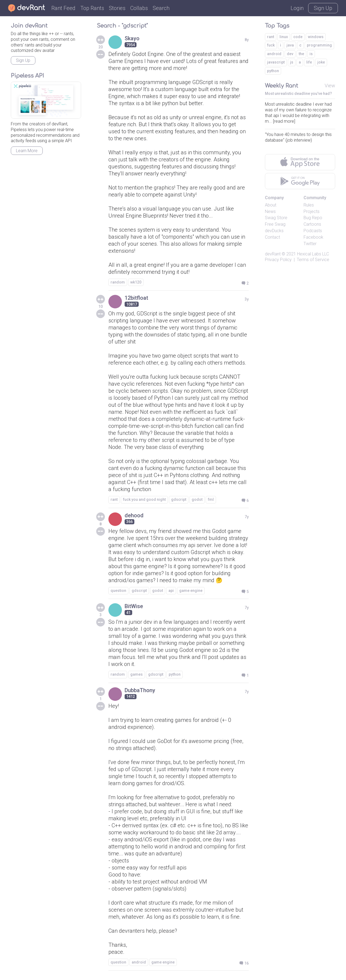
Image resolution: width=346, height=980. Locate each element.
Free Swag (275, 224)
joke (321, 62)
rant (114, 499)
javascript (276, 62)
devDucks (274, 231)
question (118, 591)
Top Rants (92, 8)
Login (297, 8)
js (292, 62)
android (139, 962)
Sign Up (323, 8)
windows (316, 37)
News (270, 211)
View (330, 86)
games (137, 674)
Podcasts (313, 231)
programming (319, 45)
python (175, 674)
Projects (312, 211)
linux (284, 37)
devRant (273, 254)
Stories (117, 8)
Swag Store (276, 218)
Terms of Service (313, 260)
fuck (271, 45)
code (298, 37)
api (171, 591)
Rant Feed (63, 8)
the (301, 54)
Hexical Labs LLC (313, 254)
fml (211, 499)
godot (197, 499)
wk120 (136, 282)
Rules (309, 205)
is (311, 54)
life (309, 62)
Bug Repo (313, 218)
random (118, 282)
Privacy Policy (278, 260)
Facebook (313, 237)
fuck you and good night (144, 499)
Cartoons (312, 224)
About (271, 205)
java (290, 45)
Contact (272, 237)
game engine (191, 591)
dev (290, 54)
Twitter (310, 244)
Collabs (139, 8)
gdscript (179, 499)
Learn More (27, 151)
